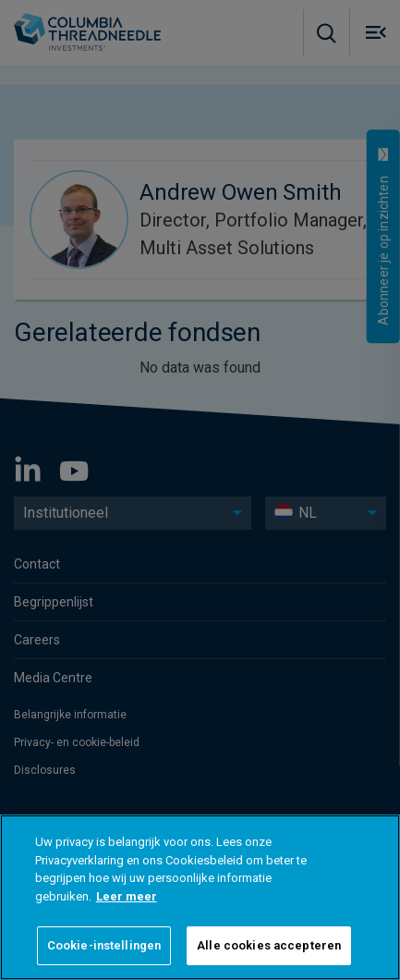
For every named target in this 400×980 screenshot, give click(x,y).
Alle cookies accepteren (269, 945)
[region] (200, 897)
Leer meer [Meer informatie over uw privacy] (127, 896)
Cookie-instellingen (104, 945)
